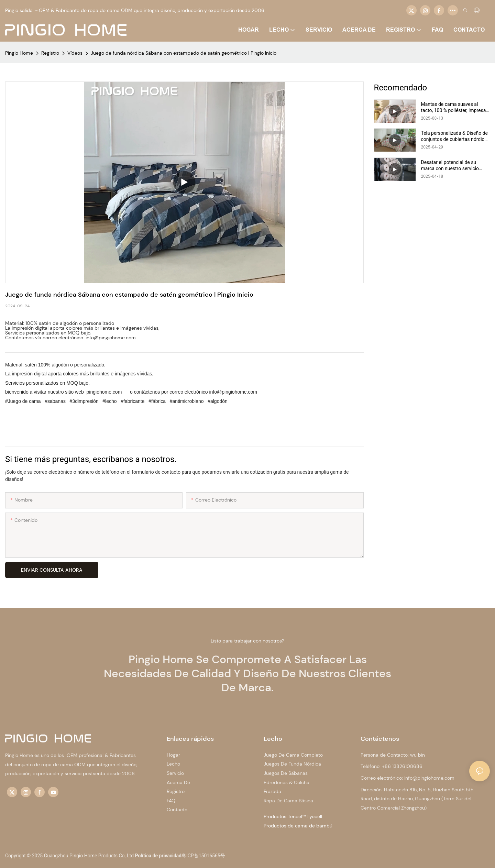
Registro (50, 53)
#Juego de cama (24, 401)
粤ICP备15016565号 (203, 856)
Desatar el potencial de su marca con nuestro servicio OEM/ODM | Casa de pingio (450, 166)
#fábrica (157, 401)
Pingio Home (19, 53)
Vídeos (75, 53)
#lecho (109, 401)
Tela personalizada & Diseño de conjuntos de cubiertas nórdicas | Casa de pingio (455, 136)
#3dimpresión (84, 401)
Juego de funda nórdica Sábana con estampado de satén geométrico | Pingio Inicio (184, 53)
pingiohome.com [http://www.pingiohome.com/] (104, 392)
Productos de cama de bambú (298, 826)
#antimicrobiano (187, 401)
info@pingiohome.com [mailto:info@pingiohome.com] (233, 392)
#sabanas (55, 401)
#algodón (217, 401)
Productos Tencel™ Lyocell (293, 816)
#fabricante (133, 401)
